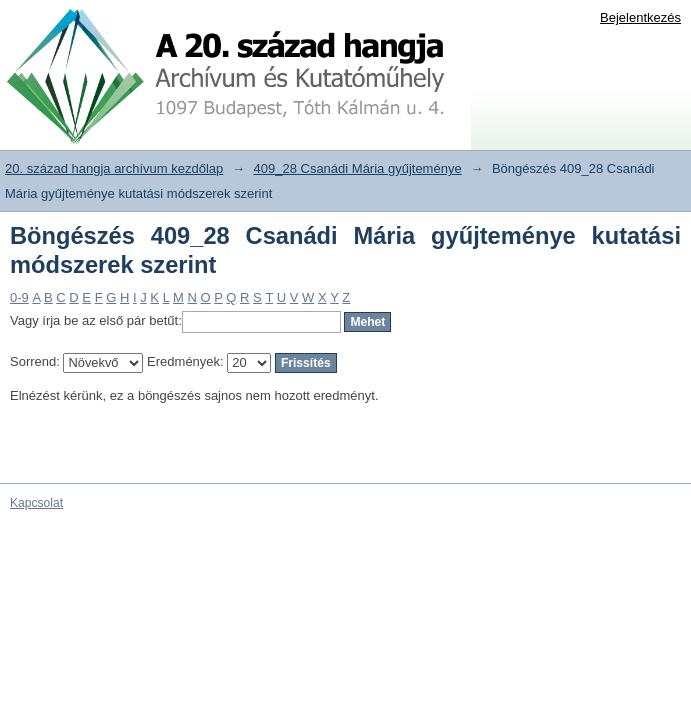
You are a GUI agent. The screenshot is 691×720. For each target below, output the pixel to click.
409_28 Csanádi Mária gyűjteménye (358, 168)
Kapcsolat (36, 503)
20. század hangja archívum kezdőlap (114, 168)
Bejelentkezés (640, 17)
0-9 (19, 297)
